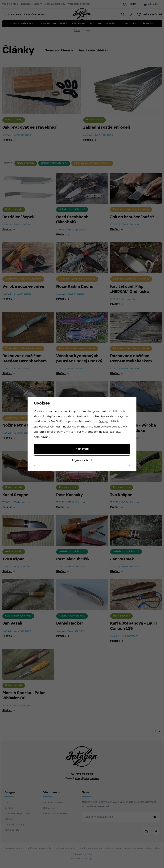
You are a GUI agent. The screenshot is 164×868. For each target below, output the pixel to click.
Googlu (103, 422)
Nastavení (82, 449)
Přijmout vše (80, 461)
